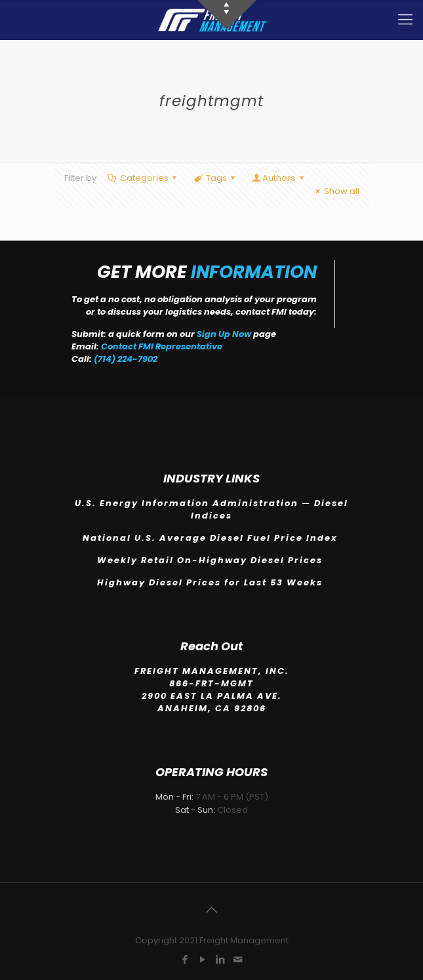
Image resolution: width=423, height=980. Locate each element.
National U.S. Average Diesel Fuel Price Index (212, 538)
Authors (279, 178)
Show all (335, 191)
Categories (143, 178)
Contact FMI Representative (162, 346)
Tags (215, 178)
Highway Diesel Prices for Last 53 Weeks (211, 582)
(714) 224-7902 (126, 359)
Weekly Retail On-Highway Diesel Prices (211, 560)
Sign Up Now (224, 334)
